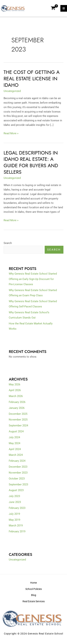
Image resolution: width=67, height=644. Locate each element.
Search (8, 243)
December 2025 (18, 414)
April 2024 (15, 449)
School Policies (34, 589)
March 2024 (16, 455)
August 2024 (16, 431)
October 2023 (17, 479)
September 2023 (18, 484)
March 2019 (16, 526)
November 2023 (18, 473)
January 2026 (17, 408)
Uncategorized (12, 91)
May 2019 (14, 520)
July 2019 (14, 514)
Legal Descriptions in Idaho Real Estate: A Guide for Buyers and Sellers (31, 162)
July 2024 (14, 437)
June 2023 (15, 502)
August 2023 (16, 490)
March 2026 (16, 396)
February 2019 (17, 531)
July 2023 (14, 496)
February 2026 (17, 402)
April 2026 (15, 390)
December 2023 (18, 467)
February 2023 (17, 508)
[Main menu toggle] (64, 8)
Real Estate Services (34, 601)
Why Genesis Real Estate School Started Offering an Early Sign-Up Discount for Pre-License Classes (33, 279)
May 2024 (14, 443)
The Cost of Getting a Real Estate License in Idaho (32, 79)
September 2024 (18, 426)
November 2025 (18, 420)
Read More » (11, 133)
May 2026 (14, 384)
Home (33, 583)
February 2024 (17, 461)
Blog (34, 595)
